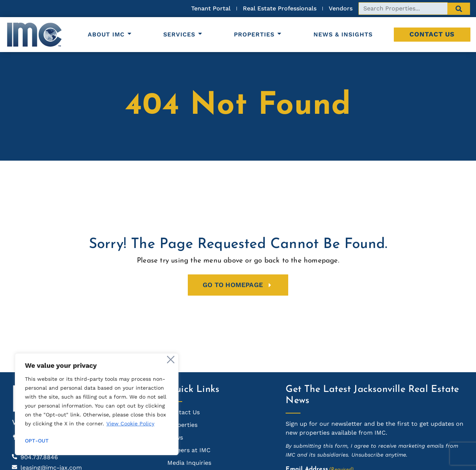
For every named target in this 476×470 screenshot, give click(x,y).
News (175, 437)
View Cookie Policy (130, 424)
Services (183, 34)
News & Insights (343, 34)
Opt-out (37, 441)
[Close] (171, 360)
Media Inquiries (189, 463)
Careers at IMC (189, 450)
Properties (258, 34)
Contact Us (432, 34)
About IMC (110, 34)
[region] (97, 404)
